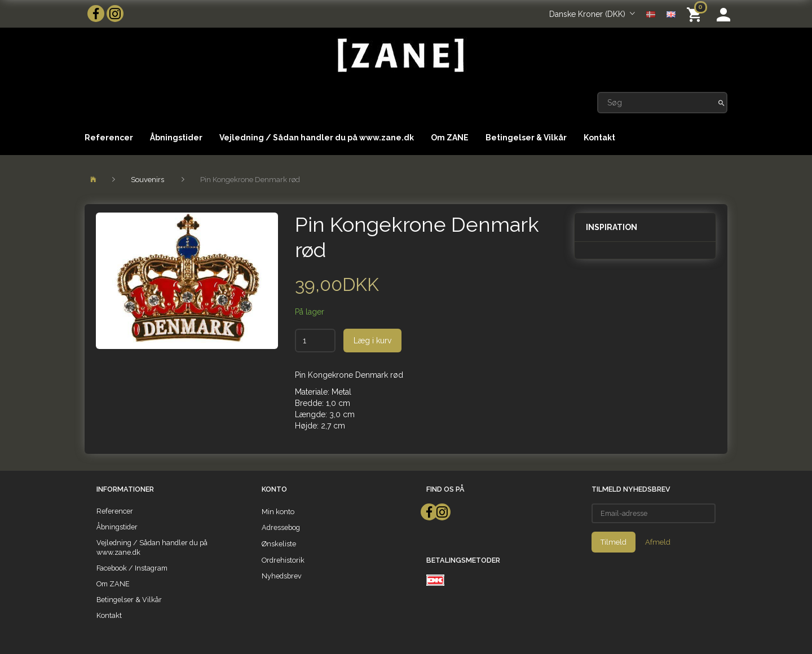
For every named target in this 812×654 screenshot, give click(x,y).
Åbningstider (176, 138)
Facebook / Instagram (132, 568)
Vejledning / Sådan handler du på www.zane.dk (317, 138)
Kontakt (599, 138)
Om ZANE (450, 138)
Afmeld (658, 542)
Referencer (109, 138)
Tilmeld (614, 542)
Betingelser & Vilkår (526, 138)
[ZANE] (400, 56)
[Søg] (721, 103)
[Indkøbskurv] (696, 14)
